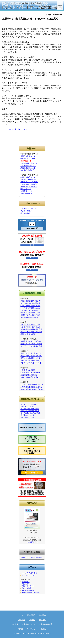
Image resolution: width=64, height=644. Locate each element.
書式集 (21, 629)
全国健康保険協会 (28, 590)
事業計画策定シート (28, 177)
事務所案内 (31, 615)
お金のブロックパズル (29, 184)
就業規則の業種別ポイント (30, 358)
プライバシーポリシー (29, 575)
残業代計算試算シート (29, 187)
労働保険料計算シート (29, 163)
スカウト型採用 (26, 211)
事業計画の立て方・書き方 (30, 301)
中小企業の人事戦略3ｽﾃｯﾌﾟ (31, 308)
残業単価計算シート (28, 168)
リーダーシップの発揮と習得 (31, 346)
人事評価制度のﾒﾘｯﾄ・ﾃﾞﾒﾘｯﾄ (32, 389)
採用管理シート (26, 189)
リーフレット (32, 629)
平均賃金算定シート (28, 159)
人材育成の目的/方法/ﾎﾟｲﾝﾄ (31, 341)
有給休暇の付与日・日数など (31, 361)
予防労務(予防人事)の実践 (29, 310)
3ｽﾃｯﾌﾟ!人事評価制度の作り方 (32, 384)
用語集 (43, 629)
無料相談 (32, 620)
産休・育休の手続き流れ (30, 377)
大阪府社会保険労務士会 (30, 593)
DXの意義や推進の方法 (29, 317)
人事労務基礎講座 (46, 624)
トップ (21, 615)
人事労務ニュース (29, 624)
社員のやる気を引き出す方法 (31, 344)
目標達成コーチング (27, 415)
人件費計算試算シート (28, 166)
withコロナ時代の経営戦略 (30, 303)
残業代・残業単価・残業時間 (31, 332)
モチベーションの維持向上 (30, 404)
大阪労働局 (26, 584)
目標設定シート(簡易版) (29, 180)
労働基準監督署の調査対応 (30, 373)
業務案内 (42, 615)
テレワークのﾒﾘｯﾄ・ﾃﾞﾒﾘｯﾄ (31, 363)
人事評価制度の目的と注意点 (31, 387)
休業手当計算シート (28, 156)
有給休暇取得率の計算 (29, 375)
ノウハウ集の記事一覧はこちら (15, 129)
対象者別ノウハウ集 (27, 417)
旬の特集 (15, 624)
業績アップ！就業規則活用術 (31, 557)
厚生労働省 (26, 582)
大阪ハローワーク (28, 586)
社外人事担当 (25, 213)
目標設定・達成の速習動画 (30, 411)
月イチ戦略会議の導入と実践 (30, 413)
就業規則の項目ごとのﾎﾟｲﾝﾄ (31, 356)
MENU (60, 6)
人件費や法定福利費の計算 (30, 325)
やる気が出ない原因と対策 (30, 409)
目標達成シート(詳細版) (29, 182)
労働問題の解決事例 (28, 370)
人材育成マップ (26, 191)
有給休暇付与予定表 (27, 170)
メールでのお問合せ (29, 573)
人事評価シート (26, 194)
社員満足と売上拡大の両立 (30, 315)
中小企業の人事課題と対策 (30, 306)
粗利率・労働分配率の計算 (30, 313)
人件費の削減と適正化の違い (31, 327)
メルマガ (22, 620)
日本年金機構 (26, 588)
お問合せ (42, 620)
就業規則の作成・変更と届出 (31, 353)
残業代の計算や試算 (28, 334)
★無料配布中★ (32, 542)
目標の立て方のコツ (27, 407)
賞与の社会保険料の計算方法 (31, 329)
